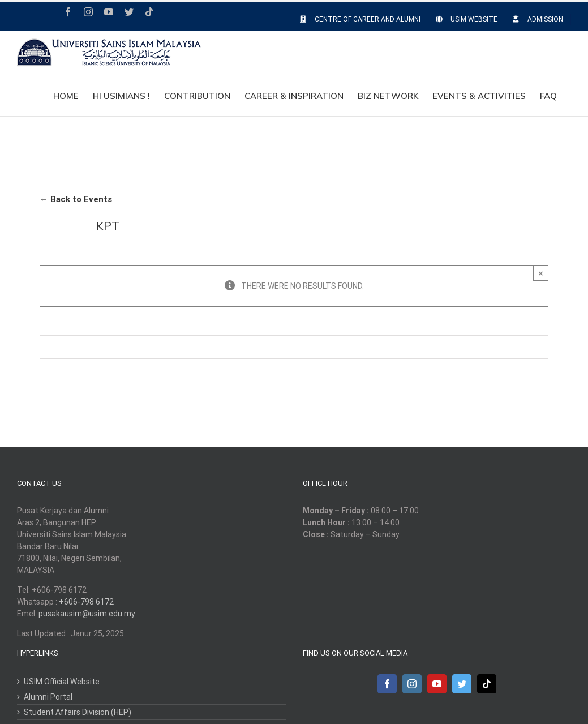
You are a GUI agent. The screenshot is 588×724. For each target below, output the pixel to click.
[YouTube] (437, 684)
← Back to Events (76, 199)
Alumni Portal (48, 697)
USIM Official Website (62, 682)
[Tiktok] (487, 684)
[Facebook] (387, 684)
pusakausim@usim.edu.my (87, 614)
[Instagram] (412, 684)
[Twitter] (462, 684)
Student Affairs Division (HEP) (78, 712)
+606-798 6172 (86, 602)
